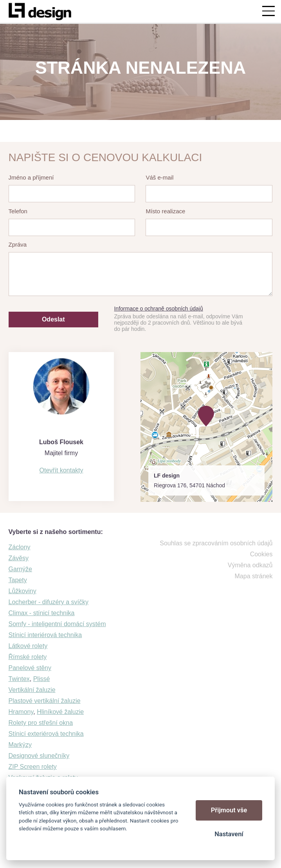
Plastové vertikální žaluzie (45, 701)
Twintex (19, 679)
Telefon (18, 211)
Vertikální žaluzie (32, 690)
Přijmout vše (229, 810)
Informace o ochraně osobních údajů (158, 309)
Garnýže (20, 569)
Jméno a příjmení (31, 177)
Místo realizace (165, 211)
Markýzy (20, 745)
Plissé (42, 679)
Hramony (21, 712)
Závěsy (19, 558)
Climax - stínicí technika (42, 613)
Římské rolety (28, 657)
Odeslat (53, 319)
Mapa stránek (254, 576)
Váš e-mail (159, 177)
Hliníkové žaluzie (60, 712)
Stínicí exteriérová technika (46, 734)
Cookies (261, 554)
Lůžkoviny (23, 591)
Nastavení (229, 834)
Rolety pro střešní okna (41, 723)
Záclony (20, 547)
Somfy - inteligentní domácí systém (57, 624)
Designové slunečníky (39, 756)
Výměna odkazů (250, 565)
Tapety (18, 580)
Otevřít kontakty (61, 470)
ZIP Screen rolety (33, 767)
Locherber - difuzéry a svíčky (49, 602)
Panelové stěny (30, 668)
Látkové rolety (28, 646)
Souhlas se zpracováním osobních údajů (216, 543)
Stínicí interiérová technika (45, 635)
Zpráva (18, 244)
